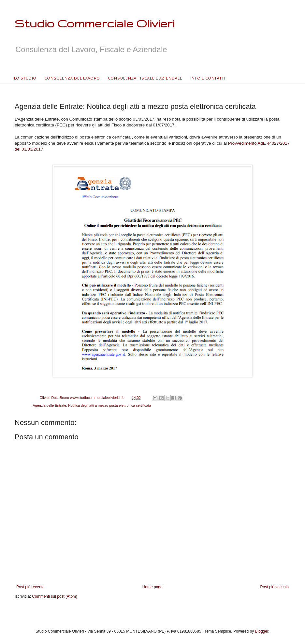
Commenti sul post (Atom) (55, 596)
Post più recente (30, 587)
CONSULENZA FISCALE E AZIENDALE (145, 78)
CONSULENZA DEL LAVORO (72, 78)
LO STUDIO (25, 78)
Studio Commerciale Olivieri (94, 23)
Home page (152, 587)
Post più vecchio (275, 587)
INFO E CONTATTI (208, 78)
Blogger (262, 631)
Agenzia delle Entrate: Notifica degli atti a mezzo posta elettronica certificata (92, 405)
